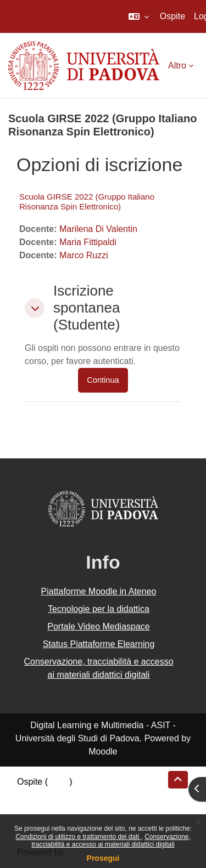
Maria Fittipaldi (88, 242)
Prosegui (103, 858)
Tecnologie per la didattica (99, 609)
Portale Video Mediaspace (99, 626)
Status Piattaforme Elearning (99, 644)
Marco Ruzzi (84, 255)
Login (59, 782)
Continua (103, 380)
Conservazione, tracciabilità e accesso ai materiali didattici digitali (111, 841)
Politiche (34, 808)
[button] (139, 16)
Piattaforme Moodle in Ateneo (99, 591)
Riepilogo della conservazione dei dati (91, 795)
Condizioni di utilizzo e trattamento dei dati (78, 837)
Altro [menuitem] (177, 66)
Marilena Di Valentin (98, 229)
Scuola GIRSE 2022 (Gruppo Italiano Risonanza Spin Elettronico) (87, 202)
